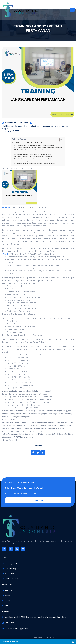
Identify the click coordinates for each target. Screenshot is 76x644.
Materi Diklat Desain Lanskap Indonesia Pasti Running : (34, 150)
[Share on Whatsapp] (43, 453)
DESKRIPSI (6, 207)
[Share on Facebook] (33, 453)
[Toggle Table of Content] (60, 140)
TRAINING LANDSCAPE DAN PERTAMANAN (28, 143)
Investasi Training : (23, 161)
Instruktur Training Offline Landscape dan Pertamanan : (34, 154)
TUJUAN (5, 254)
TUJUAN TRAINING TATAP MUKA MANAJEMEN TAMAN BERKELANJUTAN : (40, 148)
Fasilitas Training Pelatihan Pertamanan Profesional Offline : (36, 163)
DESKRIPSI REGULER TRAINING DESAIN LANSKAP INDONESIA (35, 145)
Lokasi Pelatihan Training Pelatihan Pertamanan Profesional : (36, 159)
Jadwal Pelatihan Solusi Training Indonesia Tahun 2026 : (35, 157)
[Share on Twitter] (38, 453)
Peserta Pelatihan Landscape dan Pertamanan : (32, 152)
